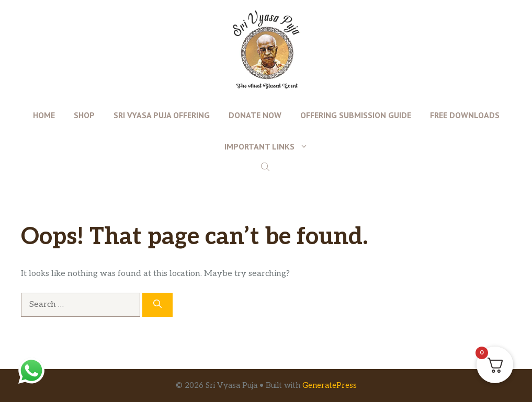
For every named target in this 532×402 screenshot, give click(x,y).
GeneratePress (330, 385)
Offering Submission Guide (356, 115)
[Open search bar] (266, 166)
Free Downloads (465, 115)
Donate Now (255, 115)
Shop (84, 115)
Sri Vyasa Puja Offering (162, 115)
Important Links (271, 146)
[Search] (157, 305)
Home (44, 115)
